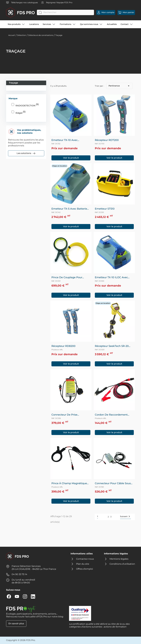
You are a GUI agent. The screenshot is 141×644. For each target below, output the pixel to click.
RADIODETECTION (27, 105)
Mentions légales (119, 559)
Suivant (125, 516)
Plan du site (83, 564)
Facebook (9, 596)
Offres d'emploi (85, 569)
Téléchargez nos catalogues (22, 3)
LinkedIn (33, 596)
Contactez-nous (85, 559)
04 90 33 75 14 (19, 574)
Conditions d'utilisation (122, 564)
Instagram (25, 596)
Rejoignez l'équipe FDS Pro (57, 3)
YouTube (17, 596)
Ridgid (21, 112)
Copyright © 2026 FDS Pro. (21, 640)
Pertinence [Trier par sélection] (119, 86)
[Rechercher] (65, 12)
